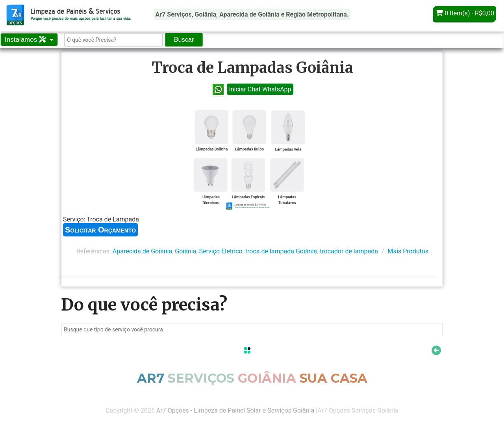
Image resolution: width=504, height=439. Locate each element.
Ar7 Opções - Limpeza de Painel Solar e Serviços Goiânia (235, 410)
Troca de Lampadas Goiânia (252, 68)
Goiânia (185, 251)
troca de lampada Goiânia (281, 251)
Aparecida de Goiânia (142, 251)
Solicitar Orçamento (100, 230)
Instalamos (26, 40)
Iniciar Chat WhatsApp (260, 89)
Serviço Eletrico (221, 251)
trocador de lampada (349, 251)
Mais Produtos (408, 251)
